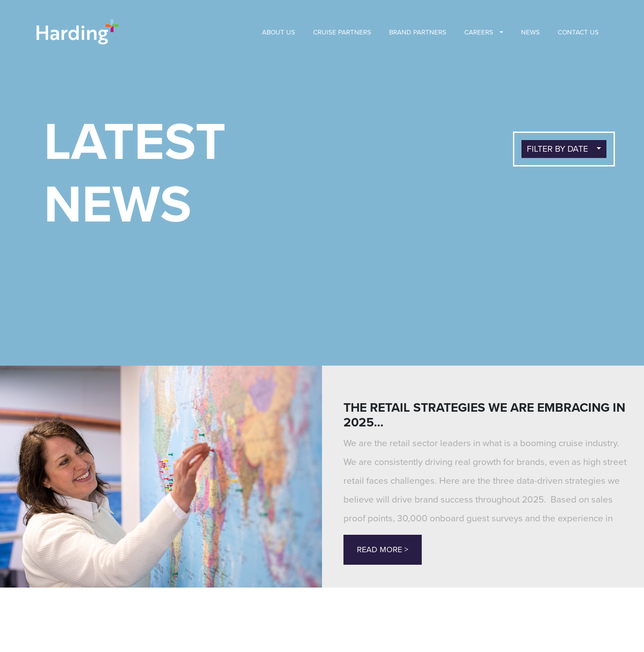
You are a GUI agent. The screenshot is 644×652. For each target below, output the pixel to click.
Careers (479, 32)
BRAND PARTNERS (418, 32)
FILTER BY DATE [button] (559, 149)
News (530, 32)
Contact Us (578, 32)
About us (279, 32)
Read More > (383, 550)
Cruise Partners (342, 32)
